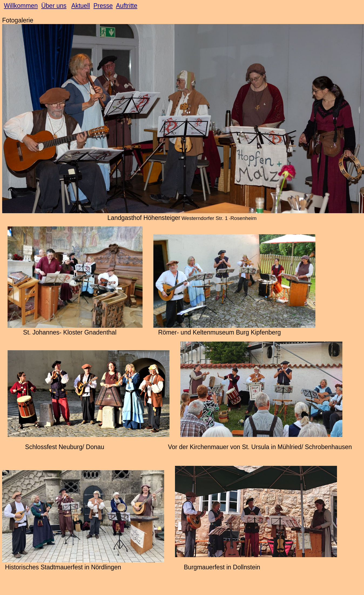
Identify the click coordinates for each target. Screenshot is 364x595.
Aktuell (81, 6)
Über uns (54, 6)
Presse (103, 6)
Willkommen (21, 6)
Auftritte (127, 6)
